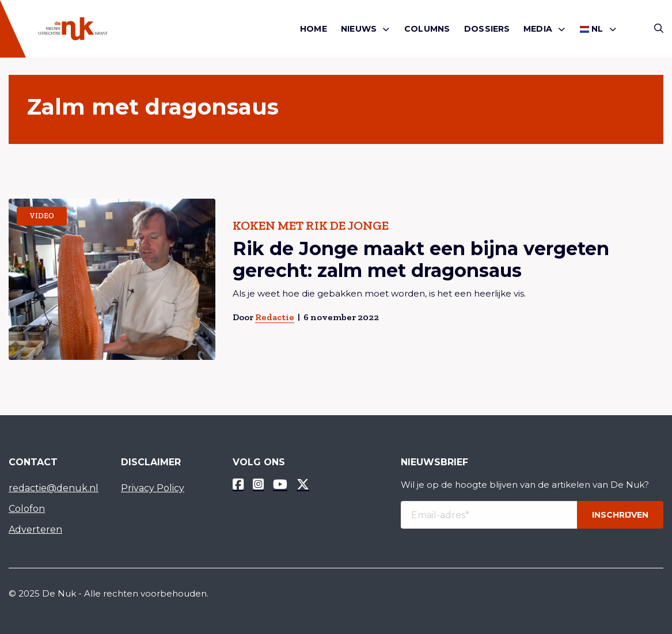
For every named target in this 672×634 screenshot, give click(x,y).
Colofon (27, 509)
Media (538, 29)
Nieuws (359, 29)
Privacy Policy (153, 488)
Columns (427, 29)
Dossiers (487, 29)
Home (314, 29)
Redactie (275, 317)
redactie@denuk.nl (54, 488)
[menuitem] (314, 29)
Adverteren (35, 529)
